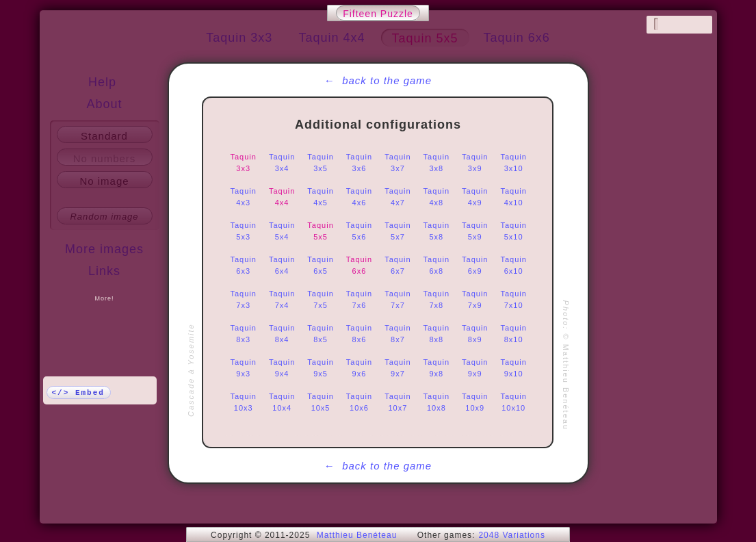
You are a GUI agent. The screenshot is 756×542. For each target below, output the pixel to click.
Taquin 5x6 (359, 231)
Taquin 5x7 (397, 231)
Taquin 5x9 (475, 231)
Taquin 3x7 (397, 163)
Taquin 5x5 (320, 231)
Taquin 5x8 (436, 231)
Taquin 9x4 (282, 368)
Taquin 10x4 (282, 402)
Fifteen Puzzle (378, 14)
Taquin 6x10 (513, 265)
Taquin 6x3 (244, 265)
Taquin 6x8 (436, 265)
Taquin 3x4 (282, 163)
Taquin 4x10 (513, 197)
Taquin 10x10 (513, 402)
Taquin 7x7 (397, 299)
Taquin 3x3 (244, 163)
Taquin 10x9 (475, 402)
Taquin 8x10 (513, 334)
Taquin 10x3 (244, 402)
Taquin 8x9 (475, 334)
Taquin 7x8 (436, 299)
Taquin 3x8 (436, 163)
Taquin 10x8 (436, 402)
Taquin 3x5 (320, 163)
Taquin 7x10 (513, 299)
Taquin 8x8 (436, 334)
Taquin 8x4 (282, 334)
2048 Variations (512, 535)
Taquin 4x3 (244, 197)
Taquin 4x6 (359, 197)
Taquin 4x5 (320, 197)
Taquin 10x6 (359, 402)
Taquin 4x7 (397, 197)
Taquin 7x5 (320, 299)
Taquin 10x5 (320, 402)
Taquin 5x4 (282, 231)
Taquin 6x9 (475, 265)
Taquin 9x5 (320, 368)
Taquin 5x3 (244, 231)
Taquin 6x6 (359, 265)
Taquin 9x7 (397, 368)
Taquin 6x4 (282, 265)
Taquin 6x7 (397, 265)
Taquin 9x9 (475, 368)
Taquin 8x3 (244, 334)
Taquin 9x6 (359, 368)
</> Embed (78, 393)
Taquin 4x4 (282, 197)
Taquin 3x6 (359, 163)
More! (104, 298)
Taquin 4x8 (436, 197)
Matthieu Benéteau (357, 535)
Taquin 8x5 (320, 334)
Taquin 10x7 (397, 402)
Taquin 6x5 (320, 265)
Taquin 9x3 (244, 368)
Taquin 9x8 (436, 368)
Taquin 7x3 (244, 299)
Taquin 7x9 (475, 299)
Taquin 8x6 (359, 334)
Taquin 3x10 (513, 163)
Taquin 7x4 (282, 299)
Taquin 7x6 (359, 299)
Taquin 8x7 (397, 334)
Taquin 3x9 (475, 163)
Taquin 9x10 (513, 368)
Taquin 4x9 (475, 197)
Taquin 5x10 (513, 231)
